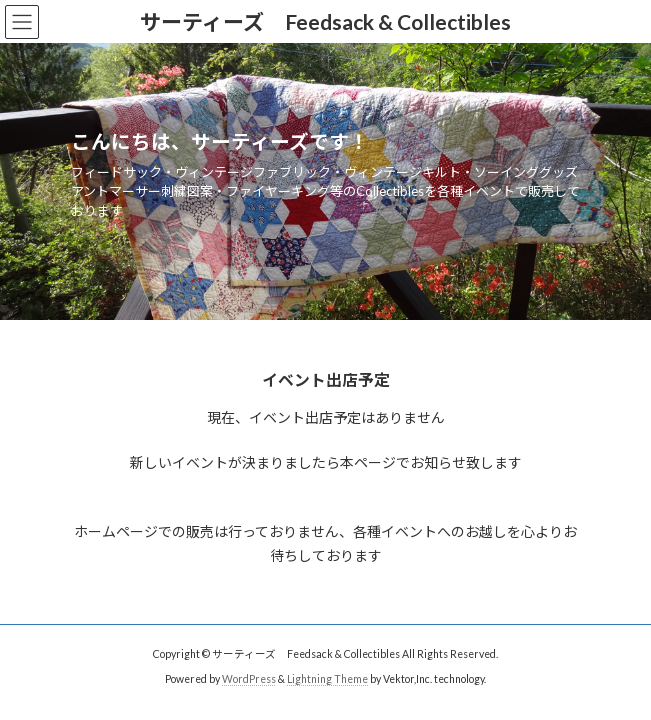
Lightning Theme (327, 679)
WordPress (249, 679)
